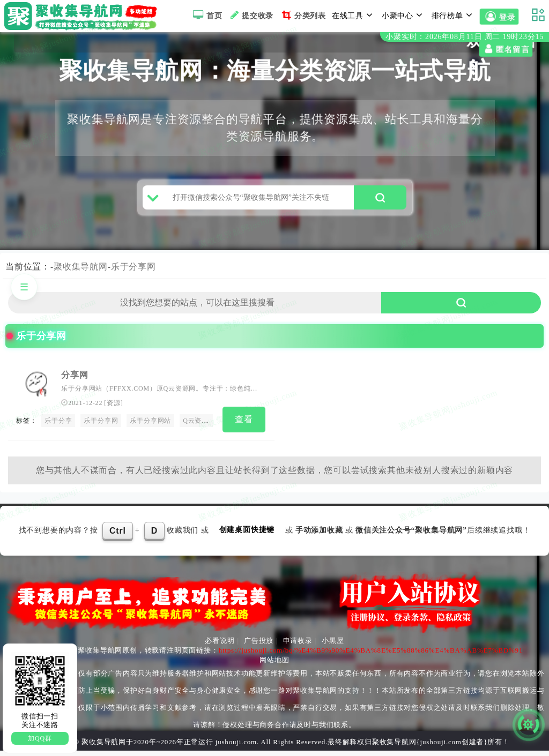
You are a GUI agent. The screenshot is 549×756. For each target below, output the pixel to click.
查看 (244, 427)
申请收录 (298, 646)
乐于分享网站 (150, 428)
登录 (499, 17)
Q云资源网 (199, 428)
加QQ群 (40, 738)
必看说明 (220, 646)
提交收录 (251, 15)
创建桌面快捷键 (247, 535)
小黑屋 (333, 646)
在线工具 (354, 15)
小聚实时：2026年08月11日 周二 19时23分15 (465, 37)
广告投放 (259, 646)
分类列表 (303, 15)
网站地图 (274, 665)
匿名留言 (27, 49)
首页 (206, 15)
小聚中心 (404, 15)
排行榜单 (454, 15)
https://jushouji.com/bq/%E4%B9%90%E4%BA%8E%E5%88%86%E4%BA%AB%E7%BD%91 (371, 656)
